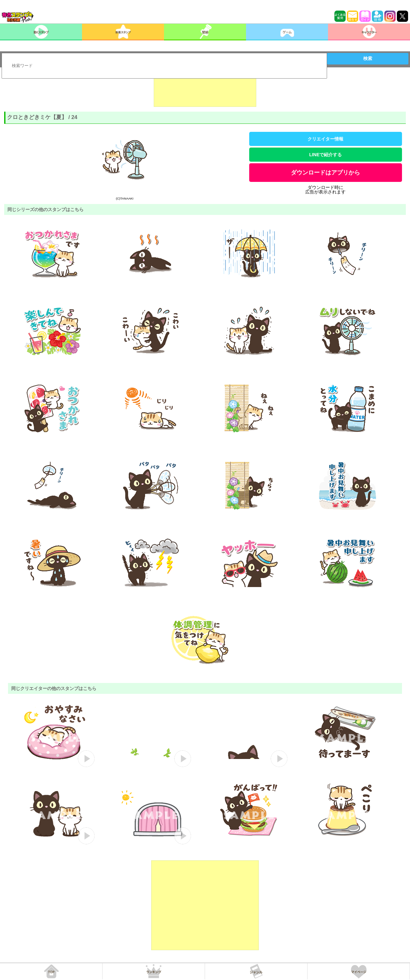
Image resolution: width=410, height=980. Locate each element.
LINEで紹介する (325, 155)
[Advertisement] (205, 91)
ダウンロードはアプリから (325, 173)
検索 (368, 58)
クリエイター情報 (325, 139)
